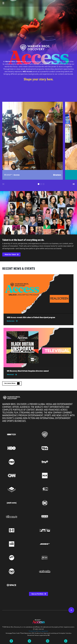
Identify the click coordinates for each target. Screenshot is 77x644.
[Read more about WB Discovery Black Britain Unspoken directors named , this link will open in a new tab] (38, 372)
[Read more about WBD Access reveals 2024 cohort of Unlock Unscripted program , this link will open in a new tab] (38, 318)
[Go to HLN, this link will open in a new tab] (55, 476)
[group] (31, 141)
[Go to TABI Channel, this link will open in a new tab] (55, 558)
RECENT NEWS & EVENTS (19, 269)
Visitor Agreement (43, 631)
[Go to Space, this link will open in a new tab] (22, 585)
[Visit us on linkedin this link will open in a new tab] (66, 641)
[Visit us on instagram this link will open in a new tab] (48, 641)
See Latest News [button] (12, 383)
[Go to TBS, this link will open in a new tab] (55, 448)
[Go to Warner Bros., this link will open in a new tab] (55, 434)
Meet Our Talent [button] (10, 254)
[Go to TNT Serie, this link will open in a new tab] (22, 571)
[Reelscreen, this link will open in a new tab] (38, 321)
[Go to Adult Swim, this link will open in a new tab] (22, 503)
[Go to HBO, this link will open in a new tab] (22, 448)
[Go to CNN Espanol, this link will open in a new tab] (22, 544)
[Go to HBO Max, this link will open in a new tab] (22, 434)
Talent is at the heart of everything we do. (23, 240)
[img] (38, 294)
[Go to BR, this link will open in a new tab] (22, 530)
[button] (39, 184)
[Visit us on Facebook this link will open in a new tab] (11, 641)
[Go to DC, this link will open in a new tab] (55, 503)
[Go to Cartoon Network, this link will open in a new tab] (55, 489)
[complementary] (38, 248)
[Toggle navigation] (1, 2)
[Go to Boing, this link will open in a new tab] (22, 558)
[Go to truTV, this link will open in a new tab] (55, 462)
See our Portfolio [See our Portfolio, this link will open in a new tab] (37, 594)
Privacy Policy (33, 631)
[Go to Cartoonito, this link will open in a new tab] (55, 571)
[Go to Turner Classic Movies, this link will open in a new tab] (55, 517)
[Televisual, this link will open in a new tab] (38, 375)
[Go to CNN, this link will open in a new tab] (22, 476)
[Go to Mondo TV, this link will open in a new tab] (55, 544)
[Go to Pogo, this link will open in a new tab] (55, 530)
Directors (57, 175)
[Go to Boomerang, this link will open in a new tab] (22, 489)
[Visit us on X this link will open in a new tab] (29, 641)
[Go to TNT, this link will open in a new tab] (22, 462)
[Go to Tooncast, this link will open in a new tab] (22, 517)
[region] (38, 500)
